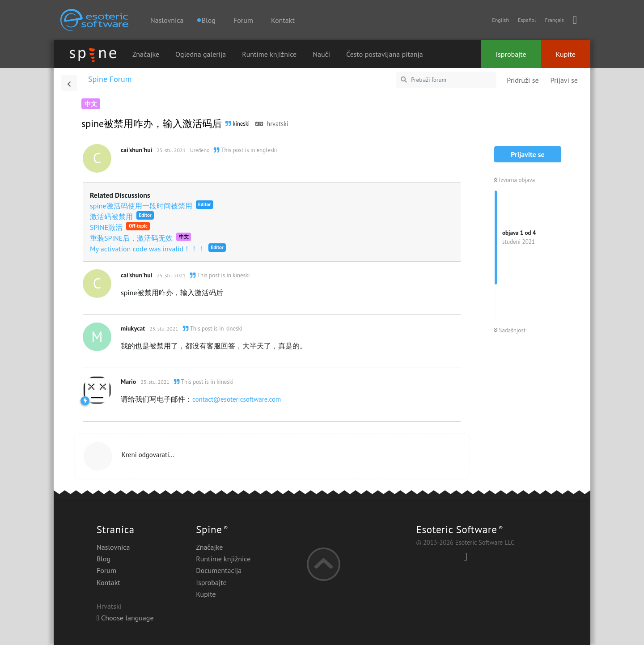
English (500, 20)
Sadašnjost (510, 330)
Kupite (566, 54)
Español (527, 20)
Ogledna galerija (201, 54)
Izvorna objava (514, 180)
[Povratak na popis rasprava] (69, 83)
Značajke (146, 54)
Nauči (321, 54)
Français (554, 20)
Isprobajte (511, 54)
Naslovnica (167, 20)
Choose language (125, 618)
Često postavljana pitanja (385, 54)
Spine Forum (110, 79)
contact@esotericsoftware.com (237, 399)
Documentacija (219, 570)
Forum (243, 20)
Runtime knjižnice (269, 54)
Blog (104, 559)
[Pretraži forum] (446, 80)
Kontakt (283, 20)
